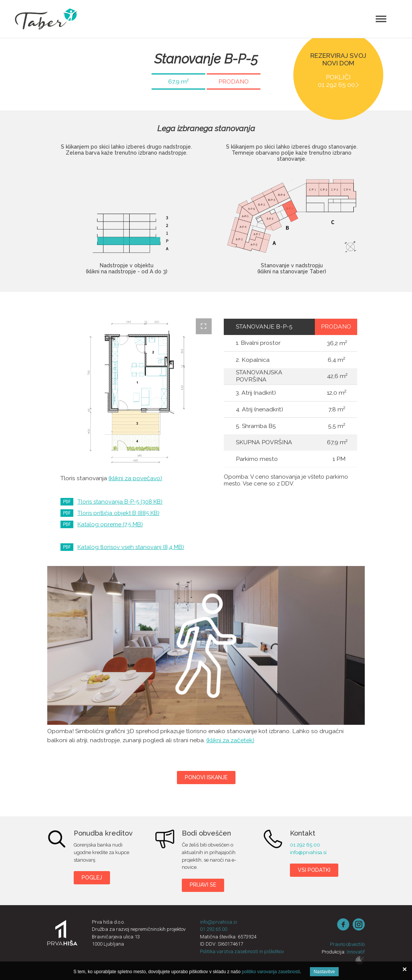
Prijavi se (203, 885)
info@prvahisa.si (308, 852)
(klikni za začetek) (230, 740)
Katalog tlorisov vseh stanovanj (131, 547)
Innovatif (356, 952)
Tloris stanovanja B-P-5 (120, 502)
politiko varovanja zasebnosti (271, 972)
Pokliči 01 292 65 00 (336, 81)
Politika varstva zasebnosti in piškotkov (242, 951)
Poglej (92, 878)
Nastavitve (324, 972)
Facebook (343, 924)
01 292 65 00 (305, 845)
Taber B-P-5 (206, 645)
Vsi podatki (314, 870)
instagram (359, 924)
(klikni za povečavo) (135, 478)
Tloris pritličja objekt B (118, 513)
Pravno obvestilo (347, 944)
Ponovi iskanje (206, 777)
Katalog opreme (110, 524)
